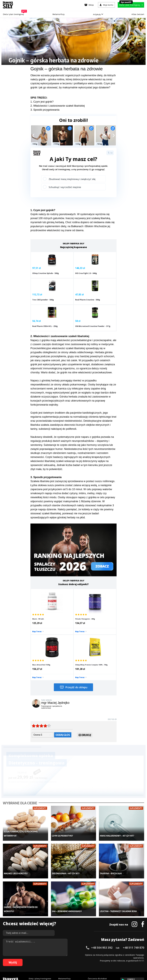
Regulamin (60, 947)
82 (99, 959)
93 (131, 959)
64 (48, 959)
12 (38, 955)
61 (39, 959)
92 (128, 959)
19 (58, 955)
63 (45, 959)
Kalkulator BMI (95, 912)
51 (10, 959)
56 (25, 959)
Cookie (82, 947)
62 (42, 959)
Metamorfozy (58, 14)
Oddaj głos (63, 672)
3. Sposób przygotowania (45, 110)
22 (67, 955)
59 (33, 959)
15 (47, 955)
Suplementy (34, 925)
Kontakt (72, 947)
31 (93, 955)
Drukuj (85, 673)
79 (91, 959)
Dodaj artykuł (44, 947)
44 (130, 955)
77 (85, 959)
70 (65, 959)
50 (7, 959)
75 (79, 959)
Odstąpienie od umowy (92, 970)
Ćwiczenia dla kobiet (97, 908)
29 (87, 955)
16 (50, 955)
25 (76, 955)
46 (136, 955)
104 (76, 963)
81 (96, 959)
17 (53, 955)
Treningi (33, 916)
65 (51, 959)
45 (133, 955)
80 (94, 959)
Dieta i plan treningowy (14, 14)
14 (44, 955)
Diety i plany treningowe (40, 908)
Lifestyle (62, 929)
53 (16, 959)
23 (70, 955)
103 (72, 963)
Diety (31, 921)
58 (30, 959)
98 (54, 963)
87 (114, 959)
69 (62, 959)
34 (101, 955)
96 (140, 959)
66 (53, 959)
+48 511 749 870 (134, 877)
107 (88, 963)
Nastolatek (63, 925)
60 (36, 959)
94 (134, 959)
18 (55, 955)
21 (64, 955)
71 (68, 959)
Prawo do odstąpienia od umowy (60, 970)
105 (80, 963)
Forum (91, 934)
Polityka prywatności (99, 947)
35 (104, 955)
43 (127, 955)
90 (122, 959)
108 (92, 963)
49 (5, 959)
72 (71, 959)
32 (96, 955)
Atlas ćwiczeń (138, 14)
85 (108, 959)
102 (68, 963)
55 (22, 959)
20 (61, 955)
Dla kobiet (63, 912)
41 (121, 955)
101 (64, 963)
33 (98, 955)
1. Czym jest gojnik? (42, 102)
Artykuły (98, 14)
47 (139, 955)
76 (82, 959)
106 (84, 963)
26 (78, 955)
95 (137, 959)
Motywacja (93, 916)
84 (105, 959)
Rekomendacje (95, 929)
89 (119, 959)
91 (125, 959)
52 (13, 959)
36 (107, 955)
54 (19, 959)
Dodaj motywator (96, 921)
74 (76, 959)
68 (59, 959)
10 (32, 955)
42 (124, 955)
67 (56, 959)
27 (81, 955)
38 (113, 955)
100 (60, 963)
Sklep (31, 912)
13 (41, 955)
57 (28, 959)
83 (102, 959)
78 (88, 959)
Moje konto (63, 916)
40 (119, 955)
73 (73, 959)
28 (84, 955)
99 (57, 963)
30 (90, 955)
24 (73, 955)
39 (116, 955)
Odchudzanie (64, 921)
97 (142, 959)
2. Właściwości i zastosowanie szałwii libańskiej (58, 106)
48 (142, 955)
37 (110, 955)
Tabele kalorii (94, 925)
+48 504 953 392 (102, 877)
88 (117, 959)
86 (111, 959)
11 (35, 955)
